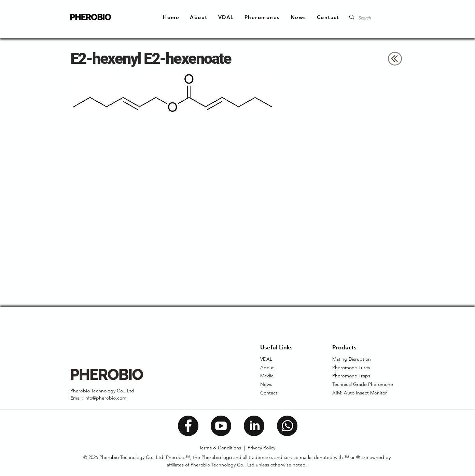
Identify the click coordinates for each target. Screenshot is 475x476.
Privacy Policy (261, 448)
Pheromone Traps (351, 376)
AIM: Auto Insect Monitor (360, 393)
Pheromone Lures (351, 367)
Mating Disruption (352, 359)
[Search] (375, 18)
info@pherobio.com (105, 398)
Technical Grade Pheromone (363, 384)
